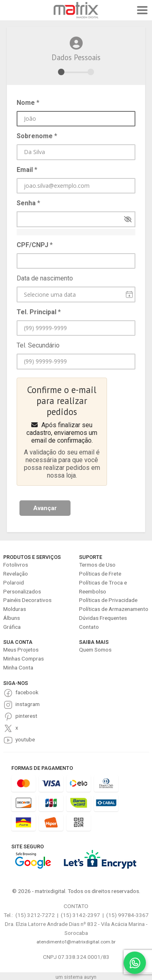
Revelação (16, 574)
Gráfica (12, 627)
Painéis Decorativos (27, 600)
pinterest (26, 716)
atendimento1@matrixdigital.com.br (76, 942)
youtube (25, 739)
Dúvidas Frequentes (103, 618)
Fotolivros (16, 565)
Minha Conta (18, 667)
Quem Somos (95, 650)
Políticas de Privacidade (108, 600)
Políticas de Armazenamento (114, 609)
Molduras (15, 609)
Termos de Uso (97, 565)
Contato (89, 627)
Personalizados (22, 591)
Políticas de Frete (100, 574)
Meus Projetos (21, 650)
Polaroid (14, 582)
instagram (28, 704)
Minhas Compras (24, 658)
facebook (27, 692)
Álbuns (12, 618)
